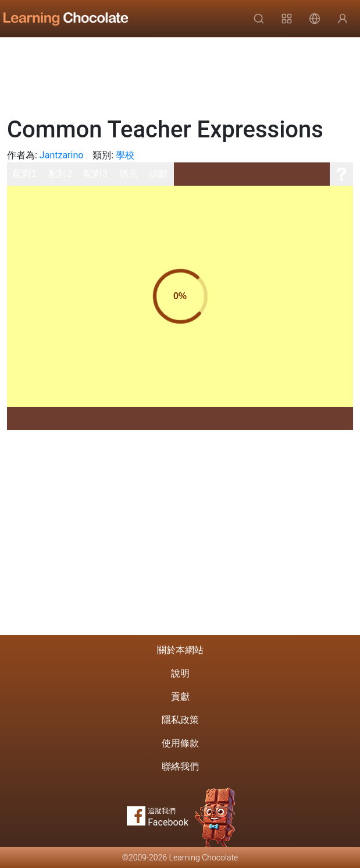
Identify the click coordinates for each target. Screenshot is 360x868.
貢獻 (180, 697)
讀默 (159, 174)
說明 (180, 673)
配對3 (96, 174)
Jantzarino (62, 155)
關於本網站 (180, 650)
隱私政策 (180, 720)
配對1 (25, 174)
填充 (129, 174)
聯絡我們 (180, 766)
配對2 (60, 174)
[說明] (341, 174)
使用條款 (180, 743)
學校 (125, 155)
